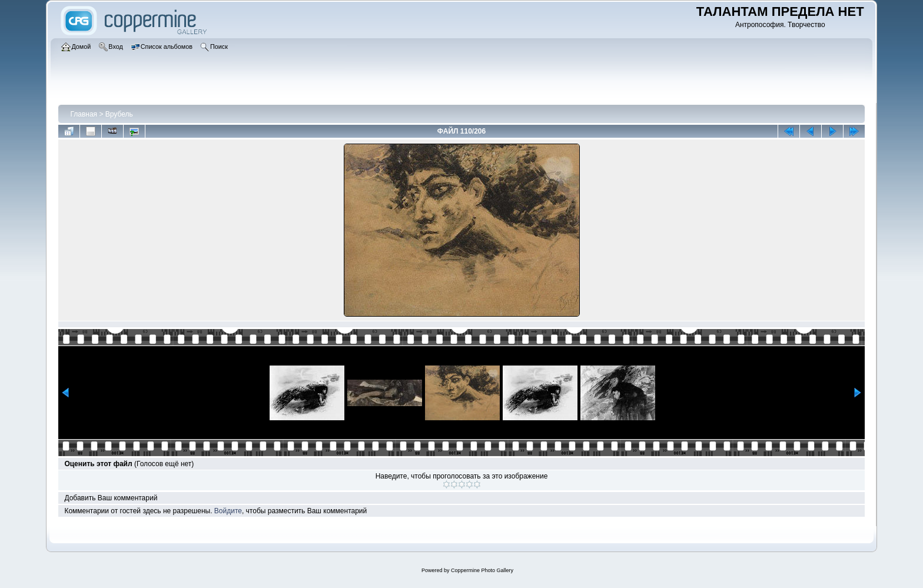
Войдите (228, 511)
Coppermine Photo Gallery (482, 570)
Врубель (119, 114)
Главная (84, 114)
